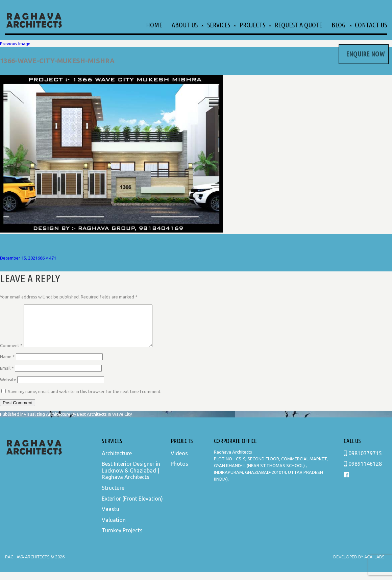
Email (7, 376)
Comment (11, 354)
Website (8, 388)
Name (7, 365)
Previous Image (15, 44)
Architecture (117, 461)
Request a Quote (298, 25)
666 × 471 (47, 258)
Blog (338, 25)
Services (219, 25)
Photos (179, 472)
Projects (252, 25)
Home (154, 25)
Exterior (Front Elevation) (132, 507)
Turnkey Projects (122, 538)
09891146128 (363, 472)
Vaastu (111, 517)
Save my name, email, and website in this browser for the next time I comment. (85, 400)
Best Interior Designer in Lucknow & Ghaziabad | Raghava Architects (131, 478)
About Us (185, 25)
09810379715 (363, 461)
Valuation (114, 528)
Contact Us (371, 25)
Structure (113, 496)
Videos (179, 461)
